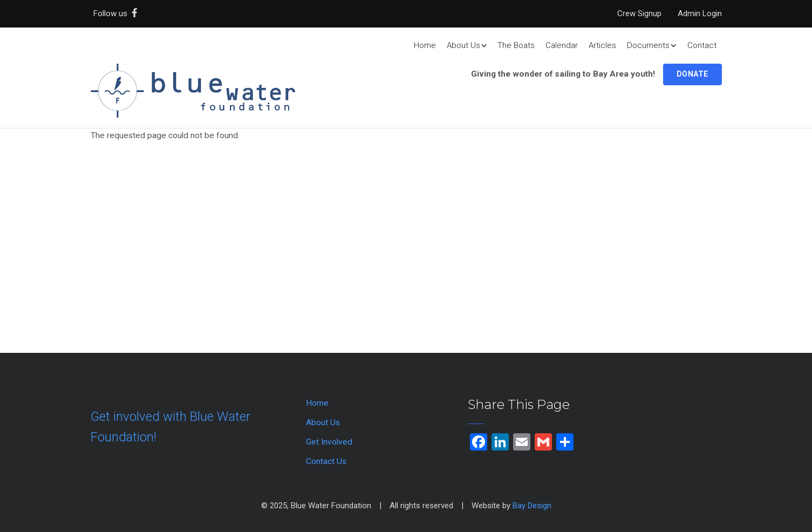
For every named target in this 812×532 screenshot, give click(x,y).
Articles (602, 45)
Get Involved (329, 442)
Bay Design (532, 506)
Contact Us (326, 461)
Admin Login (700, 13)
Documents (652, 45)
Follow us (118, 13)
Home (425, 45)
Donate (692, 74)
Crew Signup (639, 13)
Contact (702, 45)
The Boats (516, 45)
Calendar (562, 45)
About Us (467, 45)
